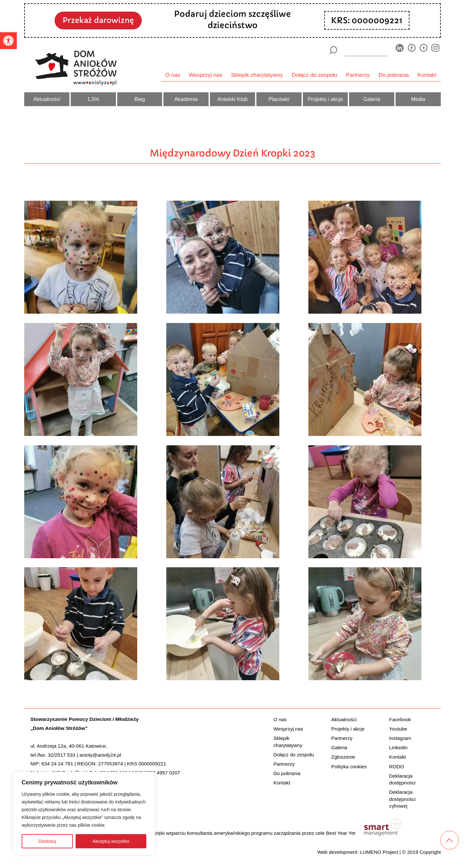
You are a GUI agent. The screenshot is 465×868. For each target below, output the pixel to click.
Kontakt (427, 75)
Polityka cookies (349, 767)
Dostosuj (47, 841)
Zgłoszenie (343, 757)
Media (418, 99)
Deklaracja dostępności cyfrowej (402, 799)
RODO (397, 767)
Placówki (279, 99)
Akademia (186, 99)
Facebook (400, 719)
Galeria (372, 99)
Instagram (400, 738)
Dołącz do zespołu (314, 75)
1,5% (93, 99)
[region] (84, 813)
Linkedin (398, 747)
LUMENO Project (379, 852)
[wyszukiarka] (367, 50)
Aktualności (47, 99)
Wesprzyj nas (206, 75)
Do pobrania (394, 75)
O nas (173, 75)
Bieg (140, 99)
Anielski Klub (232, 99)
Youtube (398, 729)
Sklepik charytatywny (257, 75)
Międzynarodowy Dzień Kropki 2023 (233, 153)
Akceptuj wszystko (111, 841)
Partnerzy (358, 75)
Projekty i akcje (325, 99)
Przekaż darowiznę (98, 20)
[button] (8, 41)
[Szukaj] (333, 50)
